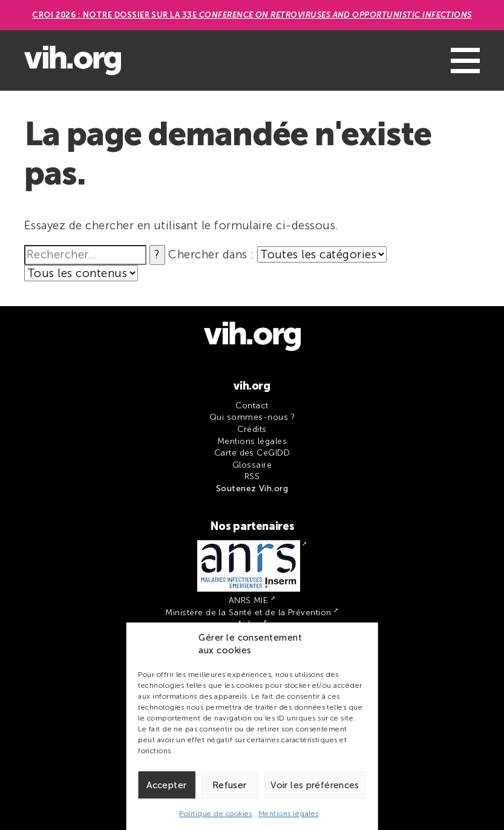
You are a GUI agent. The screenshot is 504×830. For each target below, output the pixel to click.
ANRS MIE (249, 600)
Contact (252, 406)
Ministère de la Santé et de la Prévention (248, 613)
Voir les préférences (315, 785)
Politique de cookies (216, 814)
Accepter (166, 785)
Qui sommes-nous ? (252, 417)
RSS (252, 476)
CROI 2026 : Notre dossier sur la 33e (252, 15)
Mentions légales (289, 814)
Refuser (230, 785)
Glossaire (252, 465)
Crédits (252, 429)
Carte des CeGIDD (252, 453)
